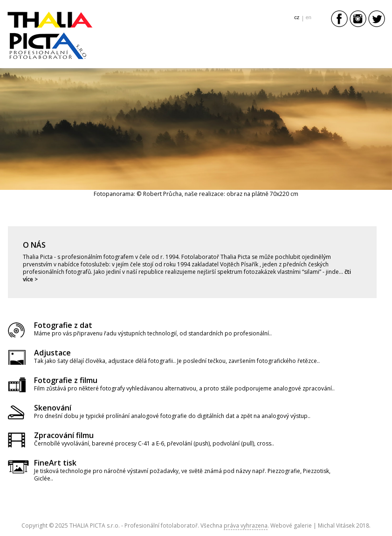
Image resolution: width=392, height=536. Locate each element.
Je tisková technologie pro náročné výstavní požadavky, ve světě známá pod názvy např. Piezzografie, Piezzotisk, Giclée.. (182, 475)
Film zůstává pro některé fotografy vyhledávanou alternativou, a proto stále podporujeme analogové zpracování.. (184, 388)
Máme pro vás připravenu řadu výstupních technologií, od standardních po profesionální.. (153, 333)
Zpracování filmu (64, 435)
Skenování (53, 408)
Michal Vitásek (336, 526)
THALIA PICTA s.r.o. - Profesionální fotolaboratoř (134, 526)
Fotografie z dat (63, 325)
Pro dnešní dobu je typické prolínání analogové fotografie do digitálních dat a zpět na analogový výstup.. (172, 416)
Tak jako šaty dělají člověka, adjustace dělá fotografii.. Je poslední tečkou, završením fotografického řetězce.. (177, 361)
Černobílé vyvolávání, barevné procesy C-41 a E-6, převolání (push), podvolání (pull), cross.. (154, 443)
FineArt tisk (55, 463)
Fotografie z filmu (66, 380)
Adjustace (52, 353)
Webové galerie (291, 526)
